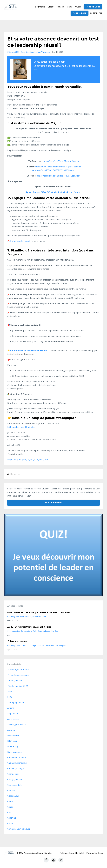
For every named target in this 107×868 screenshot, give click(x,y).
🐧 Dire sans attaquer (18, 641)
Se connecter (96, 13)
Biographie (40, 7)
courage (41, 631)
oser (44, 617)
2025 (10, 697)
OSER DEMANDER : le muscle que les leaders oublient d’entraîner (39, 612)
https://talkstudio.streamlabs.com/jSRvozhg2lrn (58, 176)
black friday (13, 746)
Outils (78, 7)
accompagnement (16, 703)
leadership (35, 52)
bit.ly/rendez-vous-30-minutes (21, 427)
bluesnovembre (15, 752)
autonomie (12, 730)
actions (11, 708)
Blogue (51, 7)
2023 (10, 691)
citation (11, 790)
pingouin (63, 645)
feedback (40, 645)
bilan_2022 (12, 741)
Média (70, 7)
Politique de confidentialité (72, 853)
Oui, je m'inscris (54, 503)
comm (10, 823)
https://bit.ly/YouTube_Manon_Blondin (61, 161)
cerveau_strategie (16, 768)
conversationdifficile (29, 631)
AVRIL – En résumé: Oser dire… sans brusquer (29, 627)
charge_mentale (15, 779)
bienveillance (13, 735)
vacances (46, 52)
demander (20, 617)
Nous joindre (80, 13)
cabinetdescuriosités (17, 763)
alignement (13, 713)
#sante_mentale (15, 680)
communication (14, 631)
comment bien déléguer (19, 829)
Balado (61, 7)
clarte (10, 801)
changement (13, 774)
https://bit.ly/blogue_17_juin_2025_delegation (28, 460)
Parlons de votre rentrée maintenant (29, 350)
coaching (25, 52)
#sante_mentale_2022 (18, 686)
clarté (10, 807)
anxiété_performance (17, 724)
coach (10, 812)
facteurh (28, 617)
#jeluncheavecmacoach (18, 675)
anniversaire (13, 719)
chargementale (14, 785)
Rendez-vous (93, 7)
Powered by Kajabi (95, 853)
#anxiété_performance (18, 670)
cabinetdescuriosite (17, 757)
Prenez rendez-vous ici (21, 241)
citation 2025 (13, 52)
